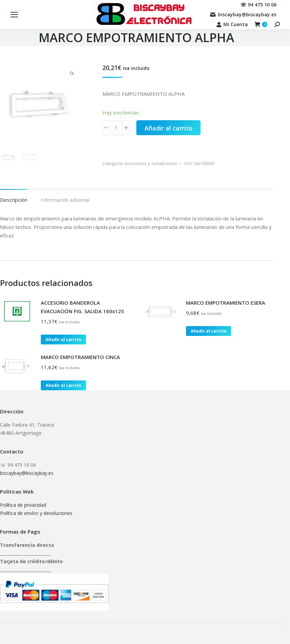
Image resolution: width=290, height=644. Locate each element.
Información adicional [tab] (65, 200)
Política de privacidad (23, 505)
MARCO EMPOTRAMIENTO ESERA (226, 303)
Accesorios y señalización (151, 163)
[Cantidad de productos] (116, 128)
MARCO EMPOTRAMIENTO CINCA (80, 357)
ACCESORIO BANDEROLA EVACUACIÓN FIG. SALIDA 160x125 (82, 307)
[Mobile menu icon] (14, 15)
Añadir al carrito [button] (63, 339)
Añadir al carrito (168, 128)
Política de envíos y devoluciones (36, 513)
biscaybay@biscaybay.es (27, 473)
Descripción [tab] (14, 200)
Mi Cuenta (232, 24)
